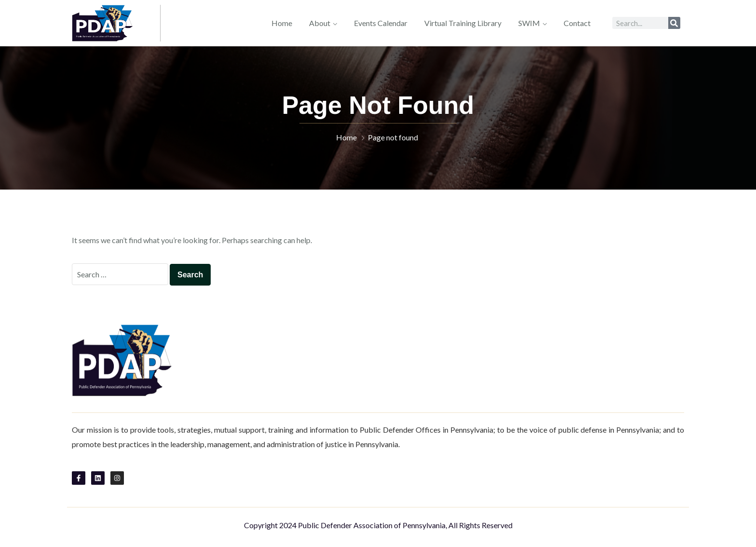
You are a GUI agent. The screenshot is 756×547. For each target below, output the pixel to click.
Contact (577, 23)
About (320, 23)
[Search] (674, 23)
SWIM (529, 23)
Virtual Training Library (463, 23)
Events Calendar (381, 23)
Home (282, 23)
